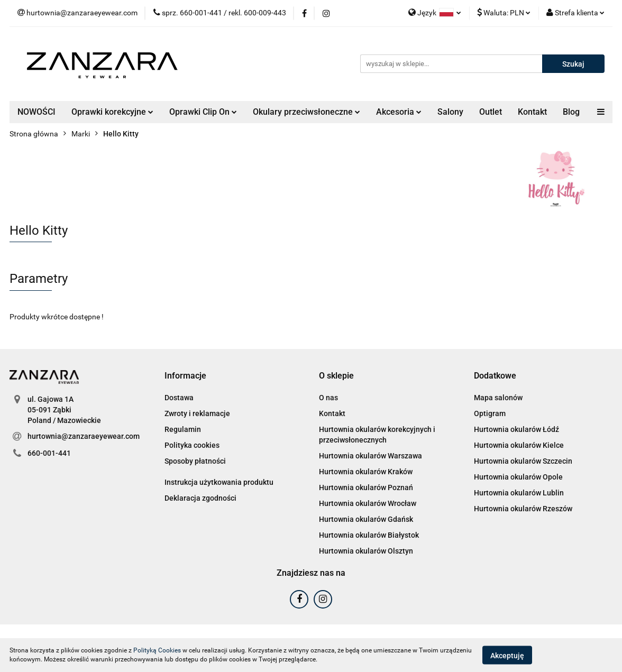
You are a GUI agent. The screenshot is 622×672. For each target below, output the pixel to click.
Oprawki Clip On (203, 112)
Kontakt (532, 112)
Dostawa (179, 398)
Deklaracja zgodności (200, 498)
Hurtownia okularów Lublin (519, 493)
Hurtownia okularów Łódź (516, 429)
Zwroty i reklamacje (197, 413)
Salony (450, 112)
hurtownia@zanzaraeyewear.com (84, 436)
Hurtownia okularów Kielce (519, 445)
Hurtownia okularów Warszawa (371, 456)
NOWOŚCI (36, 112)
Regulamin (183, 429)
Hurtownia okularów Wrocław (368, 503)
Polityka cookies (192, 445)
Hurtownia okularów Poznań (366, 487)
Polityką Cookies (157, 650)
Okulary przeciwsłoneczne (307, 112)
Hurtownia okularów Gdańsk (366, 519)
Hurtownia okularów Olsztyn (366, 551)
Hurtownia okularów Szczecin (523, 461)
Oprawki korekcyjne (112, 112)
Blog (571, 112)
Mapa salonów (498, 398)
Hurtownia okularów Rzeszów (523, 509)
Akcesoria (399, 112)
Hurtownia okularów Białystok (369, 535)
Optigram (490, 413)
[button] (185, 376)
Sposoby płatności (195, 461)
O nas (328, 398)
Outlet (491, 112)
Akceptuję (507, 655)
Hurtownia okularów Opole (518, 477)
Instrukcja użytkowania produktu (219, 482)
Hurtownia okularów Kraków (366, 472)
